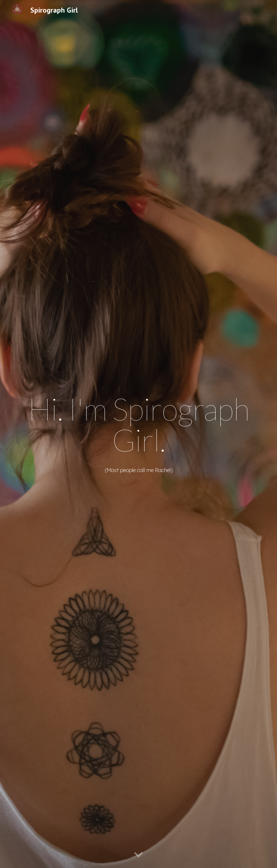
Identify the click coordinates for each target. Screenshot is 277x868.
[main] (138, 425)
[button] (138, 855)
